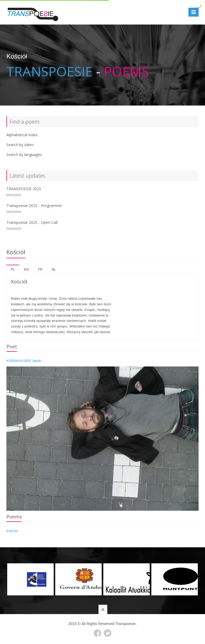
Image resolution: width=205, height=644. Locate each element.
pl (13, 269)
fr (40, 269)
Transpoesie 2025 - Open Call (32, 222)
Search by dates (20, 145)
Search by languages (24, 155)
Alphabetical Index (22, 135)
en (26, 269)
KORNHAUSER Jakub (24, 361)
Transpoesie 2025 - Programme (34, 206)
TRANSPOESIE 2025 (24, 189)
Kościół (12, 531)
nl (54, 269)
